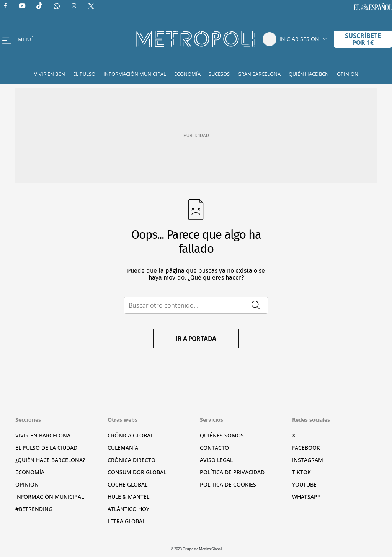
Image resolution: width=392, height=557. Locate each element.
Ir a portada (196, 339)
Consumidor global (137, 472)
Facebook (306, 448)
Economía (187, 74)
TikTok (301, 472)
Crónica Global (130, 435)
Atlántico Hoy (128, 509)
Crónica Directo (131, 460)
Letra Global (126, 521)
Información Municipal (135, 74)
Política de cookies (228, 484)
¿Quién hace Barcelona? (50, 460)
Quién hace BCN (309, 74)
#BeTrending (34, 509)
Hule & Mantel (128, 497)
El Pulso (84, 74)
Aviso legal (216, 460)
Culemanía (123, 448)
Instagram (308, 460)
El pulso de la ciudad (46, 448)
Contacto (214, 448)
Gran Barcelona (259, 74)
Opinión (348, 74)
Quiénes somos (222, 435)
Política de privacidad (232, 472)
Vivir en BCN (50, 74)
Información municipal (50, 497)
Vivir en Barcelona (43, 435)
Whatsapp (306, 497)
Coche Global (127, 484)
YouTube (304, 484)
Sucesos (219, 74)
